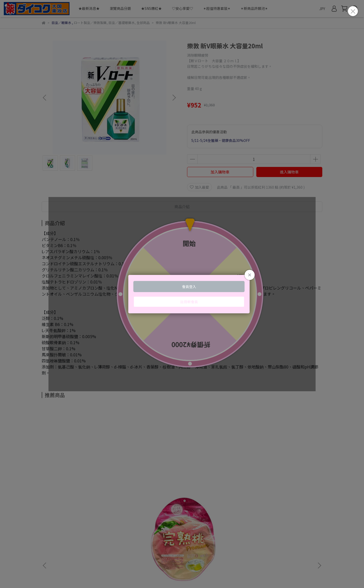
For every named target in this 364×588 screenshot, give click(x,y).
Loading (182, 294)
